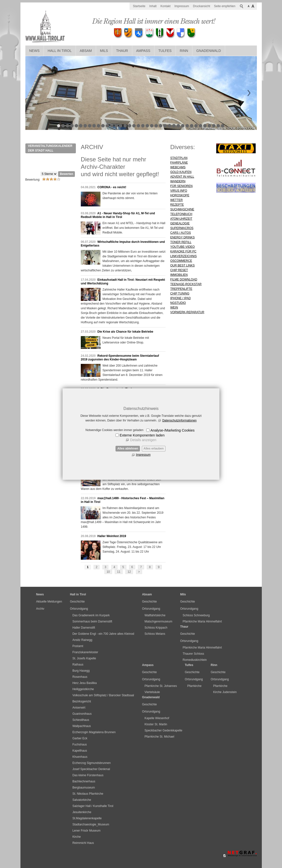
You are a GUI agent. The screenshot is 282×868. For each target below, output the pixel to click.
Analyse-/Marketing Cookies (173, 430)
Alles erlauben (154, 449)
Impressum (143, 455)
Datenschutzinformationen (179, 420)
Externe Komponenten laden (142, 435)
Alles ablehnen (128, 449)
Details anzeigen (143, 440)
